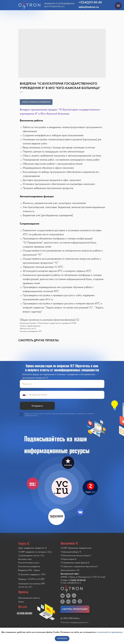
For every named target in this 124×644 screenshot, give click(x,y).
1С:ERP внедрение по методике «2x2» (35, 552)
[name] (62, 384)
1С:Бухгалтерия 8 (68, 559)
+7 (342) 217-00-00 (77, 580)
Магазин (23, 607)
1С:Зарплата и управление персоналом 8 (79, 566)
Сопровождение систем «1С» (31, 555)
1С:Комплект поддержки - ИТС (32, 574)
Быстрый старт (25, 559)
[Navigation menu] (118, 6)
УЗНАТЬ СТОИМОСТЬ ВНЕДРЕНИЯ (36, 102)
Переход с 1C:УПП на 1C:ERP (31, 579)
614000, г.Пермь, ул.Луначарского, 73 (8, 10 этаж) (83, 577)
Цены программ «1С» (70, 570)
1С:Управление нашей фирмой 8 (75, 563)
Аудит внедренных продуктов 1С (33, 548)
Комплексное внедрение (29, 566)
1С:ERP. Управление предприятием (76, 548)
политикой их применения (110, 632)
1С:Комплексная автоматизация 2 (76, 555)
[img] (62, 488)
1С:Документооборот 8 (71, 552)
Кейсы (21, 602)
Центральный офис (70, 574)
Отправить (37, 406)
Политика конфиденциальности (74, 622)
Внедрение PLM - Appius (29, 570)
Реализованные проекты (29, 598)
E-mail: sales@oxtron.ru (71, 583)
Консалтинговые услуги (29, 563)
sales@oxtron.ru (89, 7)
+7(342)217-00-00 (90, 2)
